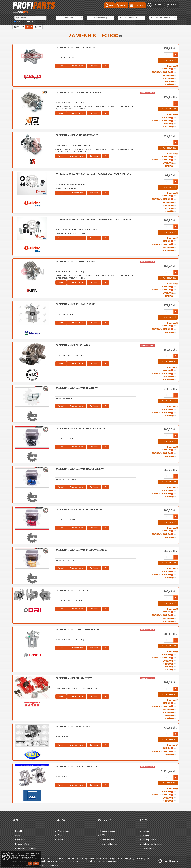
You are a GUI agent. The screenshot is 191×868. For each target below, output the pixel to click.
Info (36, 863)
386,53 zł (170, 634)
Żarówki (61, 840)
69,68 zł (170, 175)
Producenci (20, 840)
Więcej (61, 66)
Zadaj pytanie (149, 848)
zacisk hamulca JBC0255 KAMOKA (76, 47)
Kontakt (19, 831)
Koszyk (146, 835)
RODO (103, 835)
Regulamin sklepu (108, 831)
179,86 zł (170, 305)
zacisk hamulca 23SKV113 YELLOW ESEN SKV (81, 550)
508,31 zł (170, 683)
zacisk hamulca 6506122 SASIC (74, 726)
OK (30, 863)
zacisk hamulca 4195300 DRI (72, 590)
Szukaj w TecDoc (150, 840)
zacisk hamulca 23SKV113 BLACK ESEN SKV (80, 428)
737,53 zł (170, 728)
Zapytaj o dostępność (168, 60)
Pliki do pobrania (107, 840)
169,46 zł (170, 266)
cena (38, 27)
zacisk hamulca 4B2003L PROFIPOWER (78, 92)
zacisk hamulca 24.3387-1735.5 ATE (76, 766)
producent (19, 27)
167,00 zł (170, 220)
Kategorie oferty (22, 844)
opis (31, 22)
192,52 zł (170, 97)
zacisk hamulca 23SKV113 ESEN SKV (77, 388)
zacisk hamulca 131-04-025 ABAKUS (77, 304)
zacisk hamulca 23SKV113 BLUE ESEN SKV (80, 469)
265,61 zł (170, 591)
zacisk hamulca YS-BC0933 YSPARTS (77, 135)
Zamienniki (94, 66)
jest (29, 27)
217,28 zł (170, 136)
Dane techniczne (77, 66)
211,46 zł (170, 389)
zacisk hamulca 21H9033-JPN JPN (75, 262)
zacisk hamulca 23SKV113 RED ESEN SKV (79, 509)
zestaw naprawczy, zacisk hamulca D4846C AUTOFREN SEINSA (93, 174)
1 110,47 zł (169, 771)
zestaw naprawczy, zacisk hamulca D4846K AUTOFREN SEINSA (93, 219)
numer (20, 22)
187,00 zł (170, 350)
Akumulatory (63, 831)
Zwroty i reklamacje (109, 844)
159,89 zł (170, 48)
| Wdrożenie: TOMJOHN (49, 865)
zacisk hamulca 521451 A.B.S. (73, 345)
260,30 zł (170, 429)
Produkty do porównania (26, 848)
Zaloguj (146, 831)
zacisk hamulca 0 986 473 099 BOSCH (77, 629)
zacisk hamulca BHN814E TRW (74, 678)
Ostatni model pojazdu (153, 844)
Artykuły (19, 835)
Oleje (60, 835)
